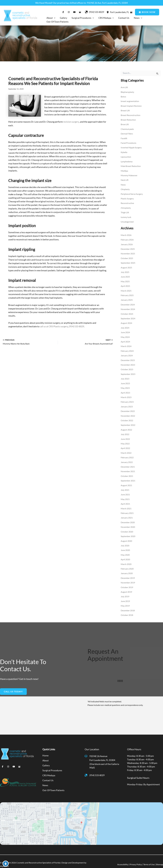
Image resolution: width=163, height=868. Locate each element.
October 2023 (127, 367)
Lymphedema (127, 161)
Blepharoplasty (127, 92)
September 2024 (128, 316)
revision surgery (71, 122)
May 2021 (125, 495)
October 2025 (127, 257)
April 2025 (125, 284)
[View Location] (108, 12)
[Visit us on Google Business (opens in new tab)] (80, 12)
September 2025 (128, 261)
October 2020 (127, 527)
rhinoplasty (126, 207)
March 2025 (126, 289)
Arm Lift (124, 87)
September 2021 (128, 477)
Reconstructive (127, 202)
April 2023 (125, 389)
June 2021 (125, 490)
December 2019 (128, 573)
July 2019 (125, 591)
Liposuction (126, 156)
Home (45, 750)
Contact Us (48, 774)
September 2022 (128, 422)
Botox (123, 97)
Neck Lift (125, 179)
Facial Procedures (128, 142)
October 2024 (127, 312)
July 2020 (125, 541)
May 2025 (125, 279)
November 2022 (128, 412)
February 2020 (127, 564)
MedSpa (124, 170)
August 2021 (126, 481)
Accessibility (123, 858)
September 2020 (128, 532)
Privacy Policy (136, 858)
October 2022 (127, 417)
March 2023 (126, 394)
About (46, 755)
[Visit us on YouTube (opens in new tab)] (74, 12)
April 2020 (125, 554)
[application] (54, 18)
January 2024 (127, 353)
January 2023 (127, 403)
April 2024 (125, 339)
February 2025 (127, 293)
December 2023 (128, 357)
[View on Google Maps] (131, 12)
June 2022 (125, 435)
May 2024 (125, 334)
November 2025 (128, 252)
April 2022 (125, 444)
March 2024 (126, 344)
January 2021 (127, 513)
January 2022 (127, 458)
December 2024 (128, 302)
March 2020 (126, 559)
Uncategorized (127, 220)
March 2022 (126, 449)
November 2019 (128, 577)
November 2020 (128, 522)
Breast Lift (125, 110)
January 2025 (127, 298)
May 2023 (125, 385)
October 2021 (127, 472)
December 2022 (128, 408)
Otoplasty (125, 188)
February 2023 (127, 399)
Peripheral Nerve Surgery (132, 193)
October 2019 (127, 582)
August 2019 (126, 586)
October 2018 (127, 609)
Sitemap (159, 858)
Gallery (46, 760)
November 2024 (128, 307)
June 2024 (125, 330)
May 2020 (125, 550)
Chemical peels (127, 129)
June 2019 (125, 596)
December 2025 (128, 247)
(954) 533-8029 (76, 327)
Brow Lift (125, 124)
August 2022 (126, 426)
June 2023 (125, 380)
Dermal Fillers (127, 133)
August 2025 (126, 266)
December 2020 (128, 518)
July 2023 (125, 376)
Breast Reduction (128, 119)
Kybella (124, 152)
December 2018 (128, 605)
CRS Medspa (49, 769)
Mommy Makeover (129, 174)
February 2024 (127, 348)
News (123, 184)
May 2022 (125, 440)
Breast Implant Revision (131, 106)
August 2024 (126, 321)
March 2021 (126, 504)
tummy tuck (126, 216)
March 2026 (126, 234)
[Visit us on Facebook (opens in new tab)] (63, 12)
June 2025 (125, 275)
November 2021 (128, 467)
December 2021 (128, 463)
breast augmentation (130, 101)
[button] (147, 12)
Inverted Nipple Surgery (131, 147)
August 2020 (126, 536)
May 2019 (125, 600)
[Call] (94, 12)
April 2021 (125, 499)
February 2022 (127, 454)
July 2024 (125, 325)
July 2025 (125, 270)
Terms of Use (149, 858)
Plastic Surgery (127, 197)
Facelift (124, 138)
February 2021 (127, 509)
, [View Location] (120, 12)
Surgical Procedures (52, 764)
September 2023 (128, 371)
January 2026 (127, 243)
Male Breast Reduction (131, 165)
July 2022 (125, 431)
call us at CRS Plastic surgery (54, 327)
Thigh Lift (125, 211)
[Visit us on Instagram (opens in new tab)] (69, 12)
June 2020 (125, 545)
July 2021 (125, 486)
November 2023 (128, 362)
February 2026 (127, 238)
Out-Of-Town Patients (53, 784)
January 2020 (127, 568)
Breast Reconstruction (131, 115)
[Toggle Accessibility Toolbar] (6, 862)
